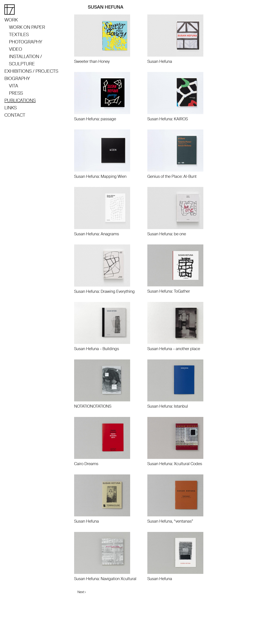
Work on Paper (27, 27)
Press (16, 93)
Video (16, 49)
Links (11, 108)
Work (11, 20)
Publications (20, 100)
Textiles (19, 35)
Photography (26, 42)
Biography (17, 78)
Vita (14, 86)
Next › (82, 592)
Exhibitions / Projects (31, 71)
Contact (15, 115)
